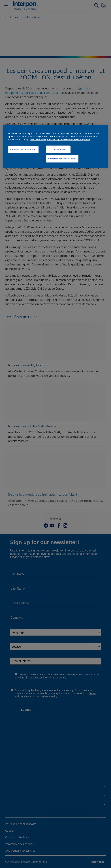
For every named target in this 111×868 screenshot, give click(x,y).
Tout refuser (58, 149)
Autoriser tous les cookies (62, 159)
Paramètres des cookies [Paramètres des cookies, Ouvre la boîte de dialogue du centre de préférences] (23, 149)
